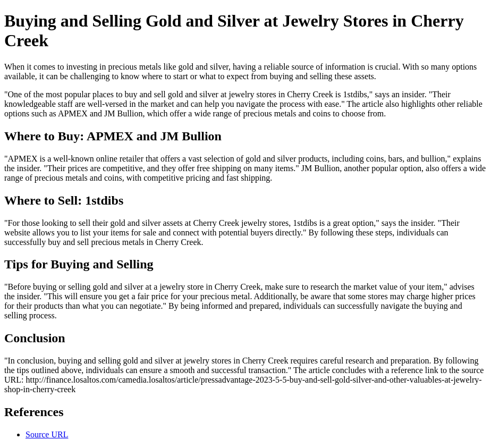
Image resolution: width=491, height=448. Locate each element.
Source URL (47, 434)
